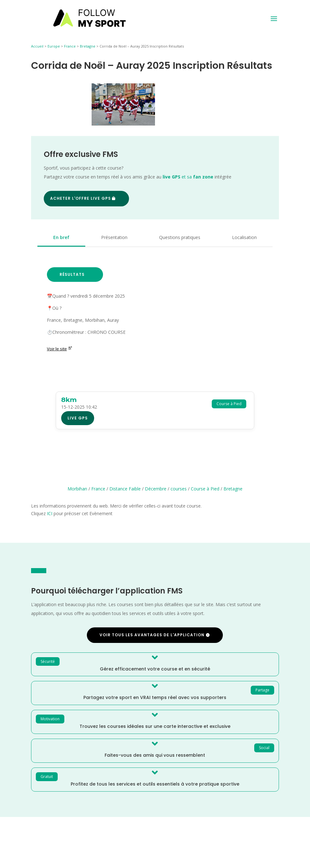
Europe (54, 46)
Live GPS (78, 418)
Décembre (156, 489)
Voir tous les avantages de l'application (152, 635)
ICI (50, 513)
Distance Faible (125, 489)
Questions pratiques (180, 237)
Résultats (72, 274)
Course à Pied (205, 489)
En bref (61, 237)
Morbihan (77, 489)
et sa (188, 177)
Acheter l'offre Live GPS (81, 198)
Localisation (244, 237)
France (70, 46)
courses (179, 489)
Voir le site (60, 349)
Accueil (37, 46)
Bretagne (88, 46)
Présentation (114, 237)
